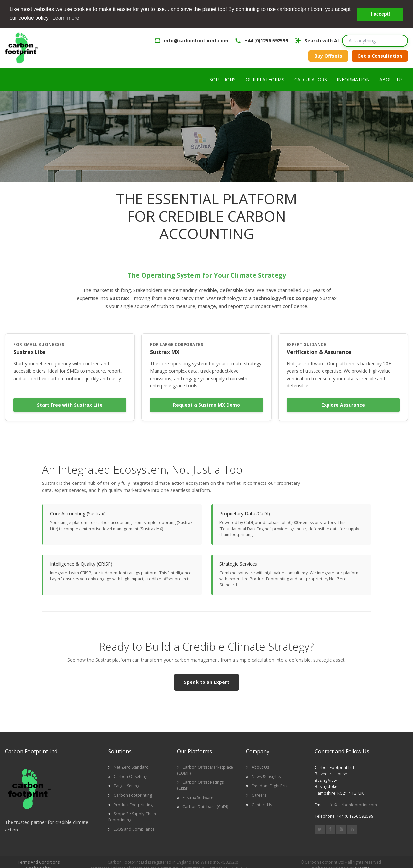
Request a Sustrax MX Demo (206, 404)
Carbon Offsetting (131, 776)
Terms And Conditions (39, 862)
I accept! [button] (380, 14)
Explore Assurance (343, 404)
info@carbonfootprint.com (196, 40)
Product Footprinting (133, 804)
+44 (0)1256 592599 (266, 40)
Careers (259, 794)
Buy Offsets (328, 55)
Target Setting (127, 785)
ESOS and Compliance (134, 828)
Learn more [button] (66, 18)
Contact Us (262, 804)
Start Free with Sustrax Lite (70, 404)
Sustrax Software (198, 797)
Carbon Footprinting (133, 794)
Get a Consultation (380, 55)
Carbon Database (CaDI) (205, 806)
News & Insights (266, 776)
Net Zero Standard (131, 767)
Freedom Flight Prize (271, 785)
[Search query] (375, 40)
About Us (260, 767)
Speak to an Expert (206, 681)
